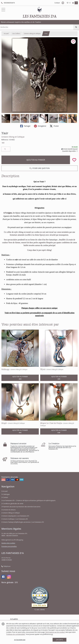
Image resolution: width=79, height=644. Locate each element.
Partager (25, 126)
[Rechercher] (76, 27)
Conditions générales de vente (12, 504)
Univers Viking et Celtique (13, 137)
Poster (54, 126)
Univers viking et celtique (32, 34)
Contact (57, 3)
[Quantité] (6, 149)
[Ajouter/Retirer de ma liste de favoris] (74, 160)
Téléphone (6, 566)
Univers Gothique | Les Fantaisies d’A (15, 519)
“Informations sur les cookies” (55, 632)
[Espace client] (63, 3)
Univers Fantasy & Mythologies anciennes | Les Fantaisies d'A (23, 522)
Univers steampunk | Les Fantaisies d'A (15, 516)
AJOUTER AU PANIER (36, 160)
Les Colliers (16, 34)
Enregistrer (40, 126)
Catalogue (6, 494)
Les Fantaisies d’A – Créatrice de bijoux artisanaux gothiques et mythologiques (28, 500)
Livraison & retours (9, 510)
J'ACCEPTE (59, 640)
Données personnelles (9, 546)
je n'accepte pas (20, 640)
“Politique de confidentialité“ (16, 634)
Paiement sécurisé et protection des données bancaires (21, 507)
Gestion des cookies (8, 543)
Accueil (6, 34)
